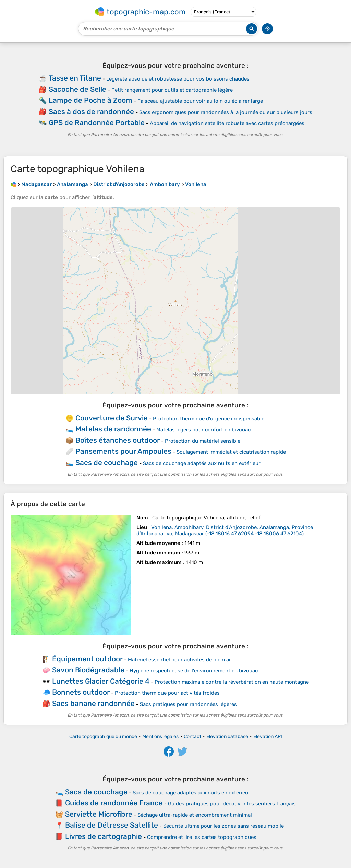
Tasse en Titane (75, 78)
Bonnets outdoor (81, 692)
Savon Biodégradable (88, 670)
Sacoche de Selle (77, 89)
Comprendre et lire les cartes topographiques (202, 837)
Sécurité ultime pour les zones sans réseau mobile (223, 826)
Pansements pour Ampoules (123, 451)
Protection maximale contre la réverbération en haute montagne (232, 682)
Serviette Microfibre (99, 814)
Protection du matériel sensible (203, 441)
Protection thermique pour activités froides (167, 693)
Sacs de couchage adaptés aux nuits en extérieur (202, 463)
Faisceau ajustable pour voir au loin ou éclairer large (200, 101)
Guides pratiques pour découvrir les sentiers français (232, 804)
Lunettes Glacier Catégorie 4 (101, 681)
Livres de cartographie (104, 836)
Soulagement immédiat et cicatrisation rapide (231, 452)
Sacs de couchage (107, 462)
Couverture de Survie (112, 418)
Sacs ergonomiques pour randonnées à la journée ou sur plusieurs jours (226, 112)
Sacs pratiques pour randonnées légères (188, 704)
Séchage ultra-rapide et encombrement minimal (195, 815)
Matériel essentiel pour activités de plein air (180, 660)
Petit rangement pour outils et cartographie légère (172, 90)
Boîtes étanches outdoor (118, 440)
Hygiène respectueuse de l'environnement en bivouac (194, 671)
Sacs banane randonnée (93, 703)
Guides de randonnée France (114, 803)
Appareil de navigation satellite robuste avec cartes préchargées (227, 123)
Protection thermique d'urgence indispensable (209, 419)
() (225, 530)
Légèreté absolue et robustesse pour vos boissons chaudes (178, 79)
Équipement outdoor (87, 659)
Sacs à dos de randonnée (91, 112)
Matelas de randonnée (113, 429)
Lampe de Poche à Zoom (90, 100)
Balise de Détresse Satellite (112, 825)
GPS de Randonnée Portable (97, 123)
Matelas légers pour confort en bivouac (203, 430)
